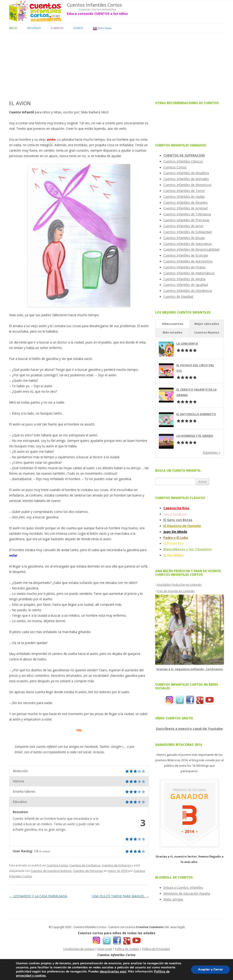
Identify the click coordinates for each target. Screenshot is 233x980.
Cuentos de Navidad (178, 297)
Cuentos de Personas (88, 871)
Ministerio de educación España (187, 893)
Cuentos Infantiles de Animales (186, 179)
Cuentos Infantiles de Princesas (186, 220)
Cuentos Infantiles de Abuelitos (186, 173)
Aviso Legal (105, 949)
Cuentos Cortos (57, 865)
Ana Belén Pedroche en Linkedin (179, 585)
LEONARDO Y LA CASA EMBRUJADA (38, 896)
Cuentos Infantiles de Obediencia (188, 291)
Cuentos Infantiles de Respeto (186, 202)
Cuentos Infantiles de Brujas (184, 238)
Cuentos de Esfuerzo (116, 865)
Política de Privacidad (156, 949)
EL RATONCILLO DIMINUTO (196, 414)
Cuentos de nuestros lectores (51, 871)
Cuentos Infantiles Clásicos (183, 161)
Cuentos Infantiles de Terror (184, 191)
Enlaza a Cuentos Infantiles (183, 887)
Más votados (172, 332)
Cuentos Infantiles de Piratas (185, 267)
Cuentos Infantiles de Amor (184, 226)
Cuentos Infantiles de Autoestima (188, 261)
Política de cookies (127, 949)
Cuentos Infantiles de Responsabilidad (191, 249)
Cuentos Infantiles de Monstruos (187, 185)
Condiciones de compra (79, 949)
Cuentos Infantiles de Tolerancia (187, 214)
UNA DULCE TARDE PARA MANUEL (120, 896)
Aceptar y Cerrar (210, 969)
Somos (78, 28)
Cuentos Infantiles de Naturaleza (187, 244)
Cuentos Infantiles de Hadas (184, 197)
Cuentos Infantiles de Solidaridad (187, 232)
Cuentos (57, 28)
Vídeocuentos (172, 324)
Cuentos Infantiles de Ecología (186, 255)
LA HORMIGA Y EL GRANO (195, 436)
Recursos (34, 28)
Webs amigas (173, 899)
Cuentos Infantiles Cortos (94, 5)
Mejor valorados (207, 324)
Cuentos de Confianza (85, 865)
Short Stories (102, 29)
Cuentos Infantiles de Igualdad (186, 285)
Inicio (13, 28)
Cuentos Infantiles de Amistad (185, 208)
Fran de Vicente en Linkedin (176, 591)
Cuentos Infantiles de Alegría (184, 279)
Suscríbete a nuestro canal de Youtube (189, 728)
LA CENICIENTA (187, 344)
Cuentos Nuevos (207, 332)
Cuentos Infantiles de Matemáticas (189, 273)
